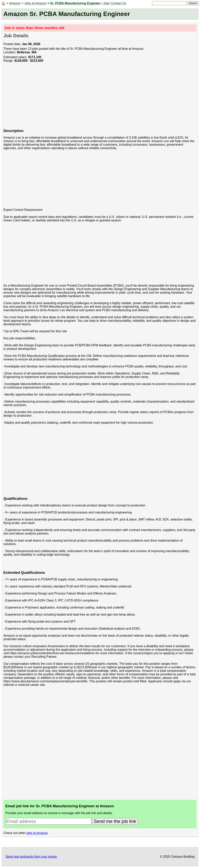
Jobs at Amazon (35, 3)
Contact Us (118, 3)
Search (193, 3)
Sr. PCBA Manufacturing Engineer (75, 3)
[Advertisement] (100, 98)
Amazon (15, 3)
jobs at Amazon (37, 833)
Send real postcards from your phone (31, 857)
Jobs (106, 3)
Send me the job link (115, 821)
